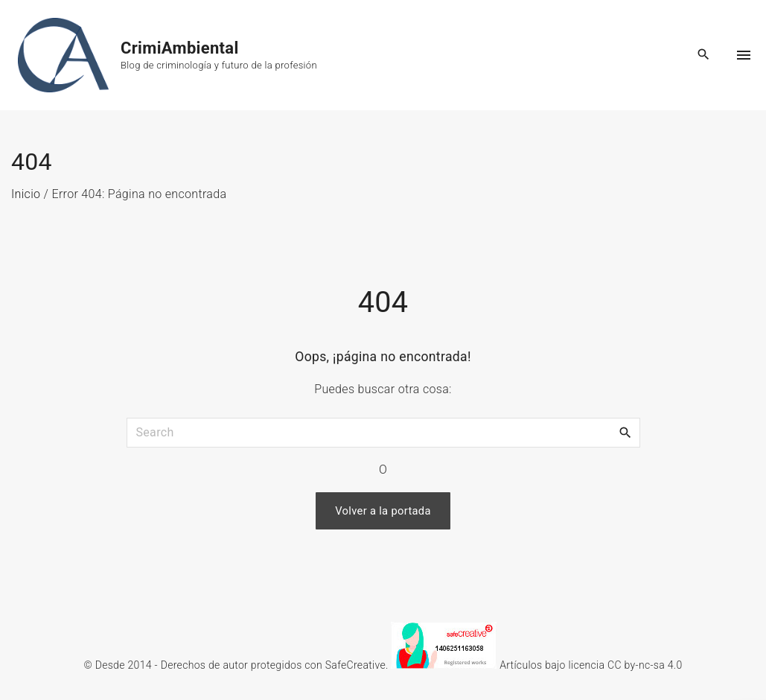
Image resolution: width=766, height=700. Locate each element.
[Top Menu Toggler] (744, 55)
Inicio (26, 194)
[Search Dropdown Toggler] (704, 55)
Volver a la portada (383, 511)
